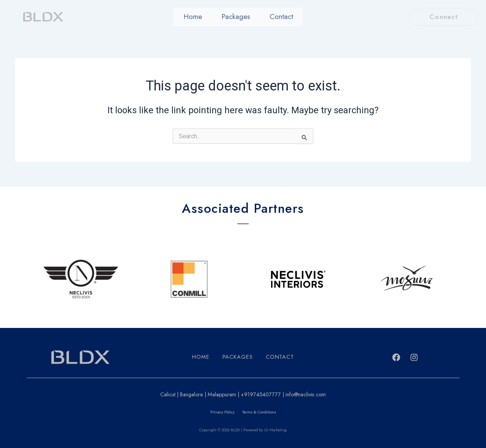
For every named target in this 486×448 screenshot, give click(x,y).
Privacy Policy (222, 412)
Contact (276, 17)
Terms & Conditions (259, 412)
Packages (235, 17)
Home (198, 17)
